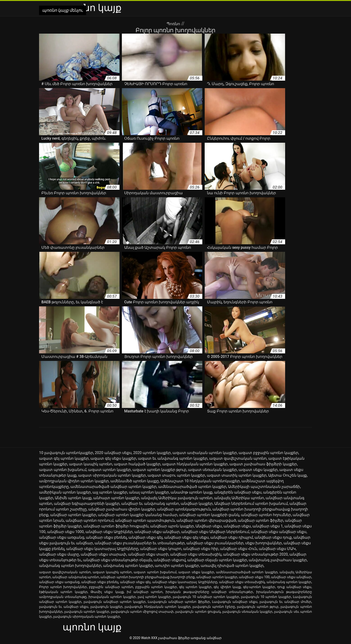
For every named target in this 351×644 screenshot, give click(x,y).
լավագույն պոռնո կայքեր (87, 612)
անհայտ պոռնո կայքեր (116, 498)
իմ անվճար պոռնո (145, 592)
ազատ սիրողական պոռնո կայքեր (112, 475)
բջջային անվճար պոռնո (111, 587)
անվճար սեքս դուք (273, 537)
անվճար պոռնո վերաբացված (206, 520)
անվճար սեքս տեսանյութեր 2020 (255, 554)
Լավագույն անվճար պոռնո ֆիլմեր (179, 602)
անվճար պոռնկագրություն (184, 509)
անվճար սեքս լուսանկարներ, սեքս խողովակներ (234, 543)
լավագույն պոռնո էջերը (214, 607)
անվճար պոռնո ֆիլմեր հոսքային (116, 526)
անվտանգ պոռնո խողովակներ (70, 566)
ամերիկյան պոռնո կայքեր (65, 492)
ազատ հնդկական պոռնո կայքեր (195, 464)
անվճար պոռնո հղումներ (266, 515)
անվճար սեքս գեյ (146, 537)
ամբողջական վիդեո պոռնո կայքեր (74, 481)
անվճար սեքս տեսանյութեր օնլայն (118, 560)
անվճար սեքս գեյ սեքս (186, 537)
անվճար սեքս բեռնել (106, 537)
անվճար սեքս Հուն (239, 549)
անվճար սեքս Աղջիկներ (109, 532)
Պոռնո (174, 24)
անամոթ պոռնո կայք (191, 492)
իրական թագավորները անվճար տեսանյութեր (209, 592)
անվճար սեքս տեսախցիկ (196, 554)
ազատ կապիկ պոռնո (91, 464)
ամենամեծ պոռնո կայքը (135, 481)
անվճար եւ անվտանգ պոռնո (150, 504)
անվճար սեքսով (170, 560)
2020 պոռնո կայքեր (152, 453)
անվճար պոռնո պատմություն (145, 520)
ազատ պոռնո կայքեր (109, 470)
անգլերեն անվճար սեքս (238, 492)
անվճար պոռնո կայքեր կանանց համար (138, 515)
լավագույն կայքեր (106, 607)
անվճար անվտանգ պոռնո (76, 577)
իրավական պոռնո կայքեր (112, 597)
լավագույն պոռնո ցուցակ (198, 612)
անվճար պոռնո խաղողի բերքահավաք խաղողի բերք (148, 577)
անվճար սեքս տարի (148, 554)
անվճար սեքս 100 (254, 577)
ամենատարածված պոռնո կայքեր (192, 487)
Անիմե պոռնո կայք (73, 498)
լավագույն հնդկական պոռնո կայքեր (157, 607)
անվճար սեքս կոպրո (161, 549)
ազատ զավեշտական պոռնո (238, 458)
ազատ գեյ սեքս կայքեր (113, 458)
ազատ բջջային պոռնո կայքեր (268, 453)
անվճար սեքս (237, 526)
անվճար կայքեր (197, 504)
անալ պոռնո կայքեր (149, 492)
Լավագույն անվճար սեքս (235, 602)
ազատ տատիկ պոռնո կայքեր (237, 475)
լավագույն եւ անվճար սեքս (64, 607)
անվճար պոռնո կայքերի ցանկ (209, 515)
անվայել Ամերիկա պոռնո (239, 498)
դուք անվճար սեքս (294, 587)
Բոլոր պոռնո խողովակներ (63, 587)
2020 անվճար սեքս (113, 453)
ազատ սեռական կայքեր (212, 470)
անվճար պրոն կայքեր (172, 526)
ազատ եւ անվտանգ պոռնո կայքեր (173, 458)
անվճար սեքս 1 (268, 526)
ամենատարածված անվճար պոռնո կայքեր (113, 487)
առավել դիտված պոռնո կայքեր (232, 566)
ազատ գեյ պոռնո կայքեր (64, 458)
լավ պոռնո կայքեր (154, 597)
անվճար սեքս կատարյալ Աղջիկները (102, 549)
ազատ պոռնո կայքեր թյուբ (159, 470)
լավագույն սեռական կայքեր (247, 612)
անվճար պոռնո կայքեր (73, 515)
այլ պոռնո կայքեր (110, 492)
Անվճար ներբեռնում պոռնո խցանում (251, 504)
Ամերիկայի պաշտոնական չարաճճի (264, 487)
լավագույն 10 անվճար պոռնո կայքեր (206, 597)
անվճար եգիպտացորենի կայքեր (87, 504)
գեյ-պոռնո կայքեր (259, 587)
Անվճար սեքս (209, 526)
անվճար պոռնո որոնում (90, 520)
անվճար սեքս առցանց (62, 537)
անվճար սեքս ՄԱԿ (277, 549)
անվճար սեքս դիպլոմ (232, 537)
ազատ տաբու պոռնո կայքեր (176, 475)
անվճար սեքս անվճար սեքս (279, 532)
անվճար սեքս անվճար (157, 532)
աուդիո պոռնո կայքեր (177, 566)
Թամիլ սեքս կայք (107, 592)
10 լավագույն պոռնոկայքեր (66, 453)
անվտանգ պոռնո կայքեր (128, 566)
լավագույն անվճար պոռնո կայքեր (115, 602)
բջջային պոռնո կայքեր (156, 587)
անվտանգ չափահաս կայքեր (278, 560)
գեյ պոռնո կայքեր (195, 587)
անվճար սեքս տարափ (104, 554)
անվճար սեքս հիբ (201, 549)
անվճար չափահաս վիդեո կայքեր (122, 509)
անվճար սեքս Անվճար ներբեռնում (215, 532)
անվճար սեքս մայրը (59, 554)
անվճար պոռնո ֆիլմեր (261, 520)
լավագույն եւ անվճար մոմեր (285, 602)
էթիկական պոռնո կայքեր (63, 592)
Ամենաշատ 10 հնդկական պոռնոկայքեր (200, 481)
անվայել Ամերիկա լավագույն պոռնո (177, 498)
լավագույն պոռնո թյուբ (258, 607)
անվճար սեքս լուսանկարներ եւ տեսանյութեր (140, 543)
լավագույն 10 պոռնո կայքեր (266, 597)
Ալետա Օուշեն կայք (287, 475)
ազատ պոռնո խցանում (63, 470)
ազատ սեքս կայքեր (258, 470)
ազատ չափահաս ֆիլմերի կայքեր (263, 464)
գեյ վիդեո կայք (227, 587)
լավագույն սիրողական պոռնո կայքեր (86, 616)
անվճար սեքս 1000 (65, 532)
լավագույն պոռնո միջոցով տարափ (142, 612)
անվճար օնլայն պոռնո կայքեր (217, 560)
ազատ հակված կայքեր (137, 464)
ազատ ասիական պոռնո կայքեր (205, 453)
